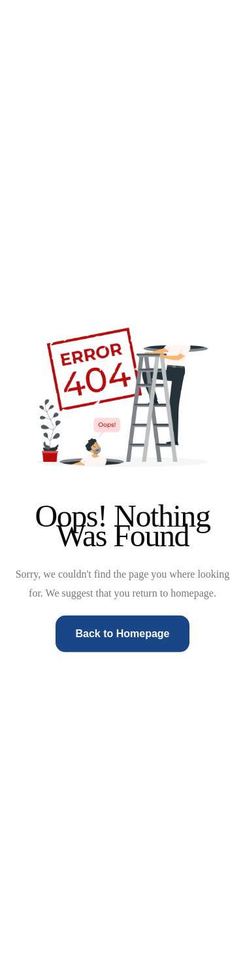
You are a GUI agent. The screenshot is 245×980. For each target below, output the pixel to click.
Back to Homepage (122, 634)
